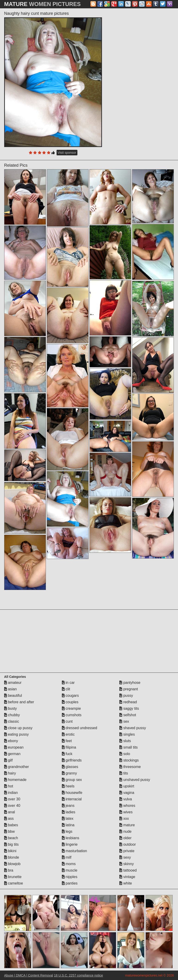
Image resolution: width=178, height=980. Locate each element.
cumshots (72, 715)
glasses (70, 767)
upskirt (127, 786)
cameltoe (14, 883)
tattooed (128, 870)
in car (68, 683)
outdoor (128, 844)
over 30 (12, 799)
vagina (127, 793)
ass (9, 819)
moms (69, 864)
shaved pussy (133, 728)
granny (69, 773)
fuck (67, 754)
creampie (71, 708)
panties (70, 883)
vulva (126, 799)
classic (12, 721)
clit (66, 689)
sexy (125, 857)
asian (11, 689)
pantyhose (130, 683)
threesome (130, 767)
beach (11, 838)
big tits (11, 844)
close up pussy (18, 728)
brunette (13, 877)
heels (68, 786)
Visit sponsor (67, 153)
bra (9, 870)
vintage (127, 877)
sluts (125, 741)
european (14, 747)
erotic (68, 734)
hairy (10, 773)
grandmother (17, 767)
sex (124, 721)
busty (11, 708)
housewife (72, 793)
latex (68, 819)
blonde (12, 857)
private (127, 851)
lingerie (70, 844)
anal (10, 812)
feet (67, 741)
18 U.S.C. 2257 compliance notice (79, 975)
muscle (70, 870)
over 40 (12, 806)
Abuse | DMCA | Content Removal (29, 975)
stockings (129, 760)
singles (127, 734)
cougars (70, 696)
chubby (12, 715)
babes (11, 825)
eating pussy (16, 734)
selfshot (128, 715)
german (12, 754)
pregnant (129, 689)
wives (126, 812)
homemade (15, 780)
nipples (70, 877)
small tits (129, 747)
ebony (11, 741)
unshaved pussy (135, 780)
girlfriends (72, 760)
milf (67, 857)
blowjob (12, 864)
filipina (69, 747)
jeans (68, 806)
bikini (10, 851)
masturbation (75, 851)
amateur (13, 683)
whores (127, 806)
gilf (8, 760)
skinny (127, 864)
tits (124, 773)
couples (70, 702)
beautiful (13, 696)
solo (125, 754)
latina (68, 825)
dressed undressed (80, 728)
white (126, 883)
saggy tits (129, 708)
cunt (67, 721)
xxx (124, 819)
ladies (69, 812)
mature (127, 825)
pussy (126, 696)
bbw (10, 831)
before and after (19, 702)
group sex (72, 780)
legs (67, 831)
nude (125, 831)
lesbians (71, 838)
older (125, 838)
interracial (72, 799)
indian (11, 793)
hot (9, 786)
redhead (128, 702)
